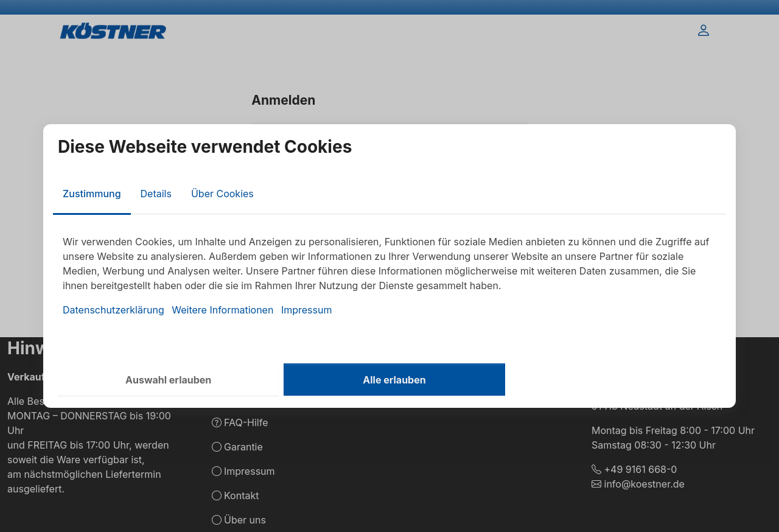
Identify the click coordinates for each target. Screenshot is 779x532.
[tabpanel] (389, 276)
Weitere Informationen (222, 310)
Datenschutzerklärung (114, 310)
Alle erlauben (394, 380)
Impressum (307, 310)
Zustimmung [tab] (92, 194)
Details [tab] (156, 194)
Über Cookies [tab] (222, 194)
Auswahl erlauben (168, 380)
